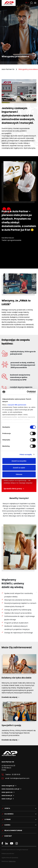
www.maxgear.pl (8, 786)
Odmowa (19, 474)
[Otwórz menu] (35, 3)
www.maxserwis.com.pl (10, 789)
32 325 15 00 (16, 774)
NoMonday (12, 861)
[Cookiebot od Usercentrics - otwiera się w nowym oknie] (27, 392)
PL (27, 3)
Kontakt (8, 836)
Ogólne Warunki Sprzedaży (10, 858)
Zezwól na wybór (19, 468)
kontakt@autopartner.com (20, 778)
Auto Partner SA (8, 69)
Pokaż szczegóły (26, 454)
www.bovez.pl (7, 795)
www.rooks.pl (7, 799)
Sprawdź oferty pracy (13, 489)
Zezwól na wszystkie (19, 461)
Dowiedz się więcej (9, 697)
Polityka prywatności (8, 854)
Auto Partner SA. (8, 1)
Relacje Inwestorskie (13, 830)
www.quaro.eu (7, 792)
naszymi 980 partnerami (17, 405)
